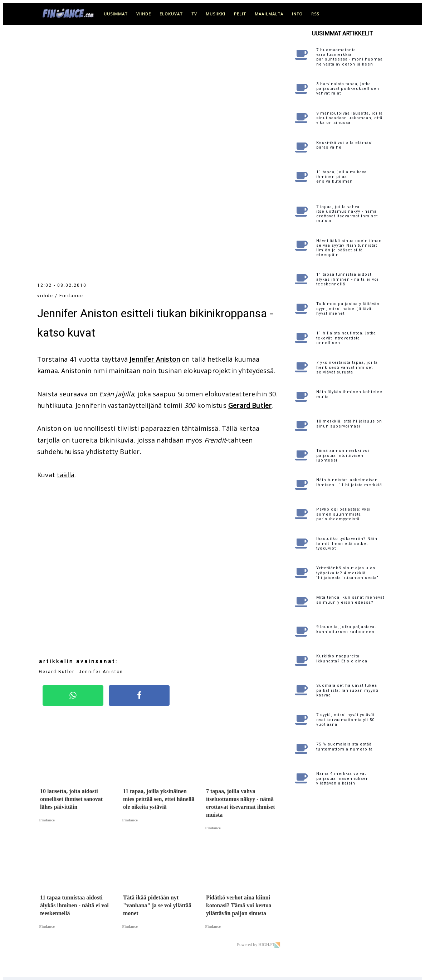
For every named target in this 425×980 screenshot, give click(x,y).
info (297, 14)
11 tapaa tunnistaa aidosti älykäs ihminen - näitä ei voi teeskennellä (347, 279)
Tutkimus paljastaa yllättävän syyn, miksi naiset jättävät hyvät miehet (348, 308)
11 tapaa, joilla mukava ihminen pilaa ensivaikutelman (341, 177)
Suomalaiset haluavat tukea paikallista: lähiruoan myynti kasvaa (347, 690)
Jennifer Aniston (155, 121)
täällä (66, 236)
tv (194, 14)
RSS (315, 14)
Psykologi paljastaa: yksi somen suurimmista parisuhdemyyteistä (343, 514)
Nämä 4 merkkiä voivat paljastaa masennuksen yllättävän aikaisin (343, 778)
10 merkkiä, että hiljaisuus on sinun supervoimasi (349, 424)
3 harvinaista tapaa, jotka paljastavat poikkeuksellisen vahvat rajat (348, 89)
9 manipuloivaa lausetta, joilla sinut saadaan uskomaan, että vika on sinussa (350, 118)
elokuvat (171, 14)
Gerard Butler (250, 167)
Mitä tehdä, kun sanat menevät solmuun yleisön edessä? (350, 600)
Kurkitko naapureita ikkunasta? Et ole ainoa (342, 658)
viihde (144, 14)
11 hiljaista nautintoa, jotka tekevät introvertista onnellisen (346, 338)
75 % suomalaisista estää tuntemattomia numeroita (345, 747)
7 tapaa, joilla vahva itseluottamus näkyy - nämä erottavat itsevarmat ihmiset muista (347, 214)
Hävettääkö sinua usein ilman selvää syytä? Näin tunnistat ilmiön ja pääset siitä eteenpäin (349, 248)
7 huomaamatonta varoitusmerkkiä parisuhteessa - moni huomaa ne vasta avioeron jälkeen (350, 57)
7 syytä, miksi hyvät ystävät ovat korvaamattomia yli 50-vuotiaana (346, 720)
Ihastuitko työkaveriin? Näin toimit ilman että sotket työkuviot (347, 543)
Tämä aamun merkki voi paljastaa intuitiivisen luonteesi (343, 455)
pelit (240, 14)
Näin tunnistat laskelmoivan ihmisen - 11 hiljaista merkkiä (349, 482)
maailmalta (269, 14)
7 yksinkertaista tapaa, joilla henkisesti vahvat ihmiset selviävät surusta (347, 367)
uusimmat (116, 14)
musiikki (216, 14)
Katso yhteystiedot (254, 916)
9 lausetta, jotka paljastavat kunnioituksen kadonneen (346, 629)
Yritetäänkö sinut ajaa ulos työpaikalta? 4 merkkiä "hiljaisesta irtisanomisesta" (347, 573)
